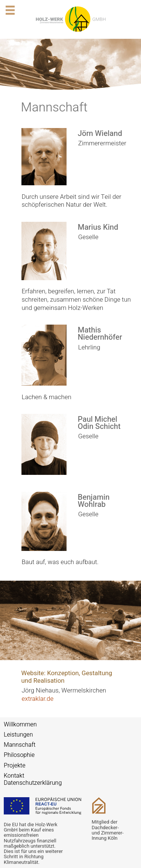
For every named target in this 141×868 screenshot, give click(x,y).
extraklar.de (38, 699)
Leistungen (18, 735)
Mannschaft (20, 745)
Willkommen (20, 725)
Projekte (15, 766)
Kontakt (14, 776)
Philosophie (19, 755)
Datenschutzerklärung (33, 783)
